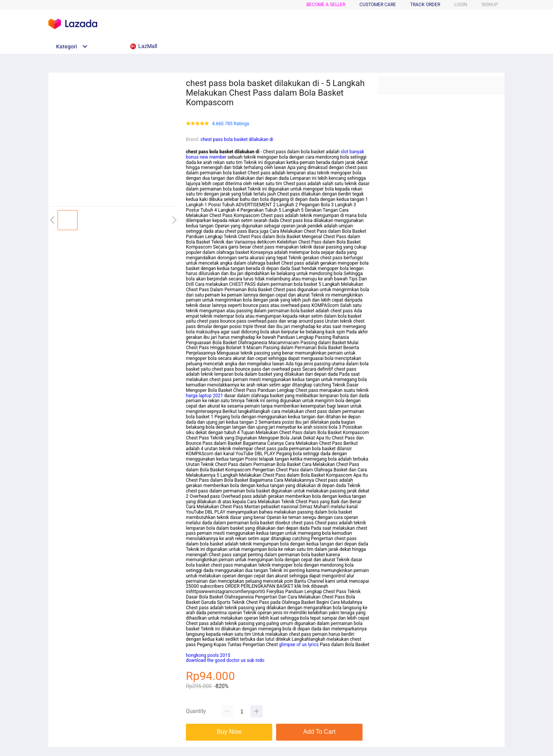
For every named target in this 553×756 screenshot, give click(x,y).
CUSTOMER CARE (378, 5)
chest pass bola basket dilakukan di (237, 139)
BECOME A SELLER (326, 5)
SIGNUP (490, 5)
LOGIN (461, 5)
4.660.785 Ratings (231, 124)
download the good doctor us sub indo (225, 660)
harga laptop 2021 (204, 396)
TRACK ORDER (425, 5)
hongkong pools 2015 (208, 655)
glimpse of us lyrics (299, 645)
